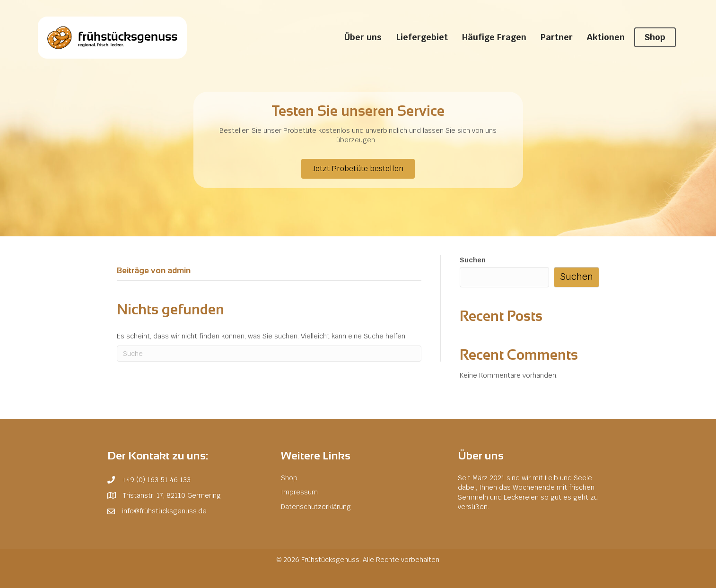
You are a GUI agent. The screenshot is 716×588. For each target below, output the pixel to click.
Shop (289, 478)
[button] (358, 169)
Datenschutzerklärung (316, 507)
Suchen (473, 260)
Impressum (299, 492)
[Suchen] (269, 354)
